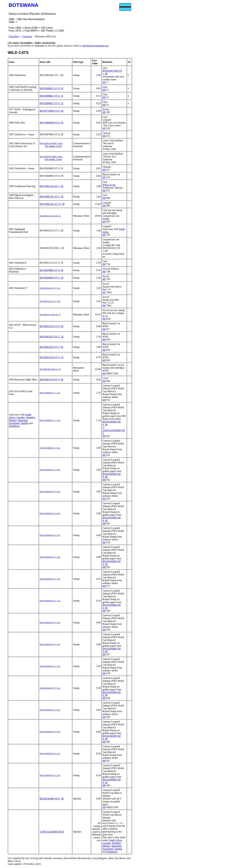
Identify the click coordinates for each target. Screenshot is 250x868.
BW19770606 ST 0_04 (51, 111)
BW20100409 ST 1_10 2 (50, 420)
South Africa (115, 840)
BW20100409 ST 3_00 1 (50, 492)
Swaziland (14, 423)
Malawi (13, 420)
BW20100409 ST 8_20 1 (50, 754)
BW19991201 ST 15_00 (52, 204)
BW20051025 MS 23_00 (50, 369)
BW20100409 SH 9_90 (52, 799)
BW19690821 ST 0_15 (51, 96)
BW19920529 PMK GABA (51, 143)
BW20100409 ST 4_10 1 (50, 579)
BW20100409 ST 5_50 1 (50, 666)
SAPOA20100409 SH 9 (52, 832)
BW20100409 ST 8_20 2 (50, 775)
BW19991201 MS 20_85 (50, 216)
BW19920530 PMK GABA (51, 157)
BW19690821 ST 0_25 (51, 103)
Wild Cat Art (109, 185)
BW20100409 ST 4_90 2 (50, 644)
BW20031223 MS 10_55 (50, 314)
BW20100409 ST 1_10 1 (50, 393)
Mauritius (23, 420)
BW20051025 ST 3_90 (51, 347)
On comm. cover (53, 146)
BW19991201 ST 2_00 (51, 197)
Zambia (25, 423)
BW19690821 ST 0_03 (51, 88)
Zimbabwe (14, 426)
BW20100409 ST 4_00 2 (50, 557)
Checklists (14, 36)
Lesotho (21, 417)
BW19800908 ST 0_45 (51, 123)
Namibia (30, 417)
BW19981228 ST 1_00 (51, 186)
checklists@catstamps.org (95, 46)
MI (104, 82)
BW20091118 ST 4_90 (51, 380)
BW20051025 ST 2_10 (51, 337)
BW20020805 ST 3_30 (51, 278)
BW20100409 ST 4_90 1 (50, 623)
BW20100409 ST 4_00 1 (50, 535)
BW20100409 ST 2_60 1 (50, 448)
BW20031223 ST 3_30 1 (50, 288)
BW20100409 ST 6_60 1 (50, 710)
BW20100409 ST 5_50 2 (50, 688)
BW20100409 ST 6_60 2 (50, 732)
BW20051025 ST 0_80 (51, 326)
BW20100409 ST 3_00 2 (50, 513)
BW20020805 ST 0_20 (51, 270)
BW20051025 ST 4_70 (51, 357)
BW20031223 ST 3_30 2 (50, 301)
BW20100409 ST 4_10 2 (50, 601)
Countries (27, 36)
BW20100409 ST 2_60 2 (50, 470)
